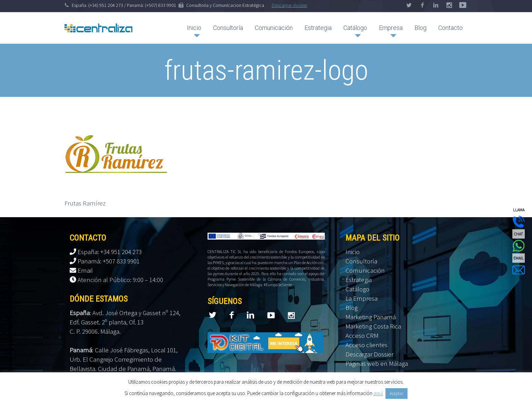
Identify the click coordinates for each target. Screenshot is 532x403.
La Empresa (362, 298)
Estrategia (318, 28)
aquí (378, 393)
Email (85, 270)
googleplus (449, 5)
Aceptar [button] (397, 394)
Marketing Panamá (371, 317)
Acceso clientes (367, 345)
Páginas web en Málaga (377, 363)
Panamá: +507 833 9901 (109, 261)
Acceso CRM (362, 335)
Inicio (194, 28)
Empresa (391, 28)
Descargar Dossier (369, 354)
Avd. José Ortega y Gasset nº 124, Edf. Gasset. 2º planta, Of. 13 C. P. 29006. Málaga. (125, 322)
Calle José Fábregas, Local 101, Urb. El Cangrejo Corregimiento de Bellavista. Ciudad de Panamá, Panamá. (124, 359)
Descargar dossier (289, 5)
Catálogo (355, 28)
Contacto (450, 28)
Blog (420, 28)
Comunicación (274, 28)
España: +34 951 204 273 (110, 252)
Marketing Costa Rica (373, 326)
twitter (409, 5)
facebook (422, 5)
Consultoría (228, 28)
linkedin (436, 5)
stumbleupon (463, 5)
